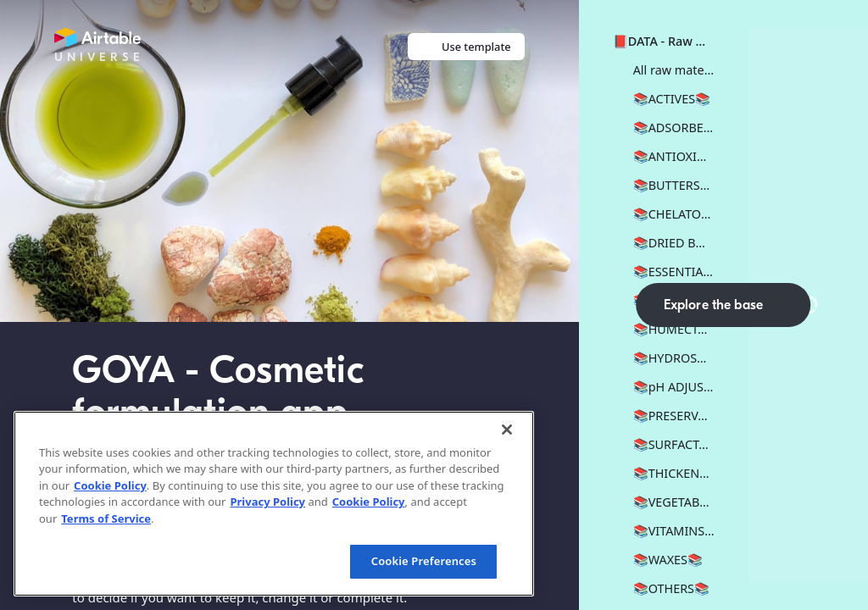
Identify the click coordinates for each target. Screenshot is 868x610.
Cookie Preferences (424, 561)
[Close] (507, 430)
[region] (274, 504)
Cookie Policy (110, 485)
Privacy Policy (267, 502)
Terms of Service (106, 518)
